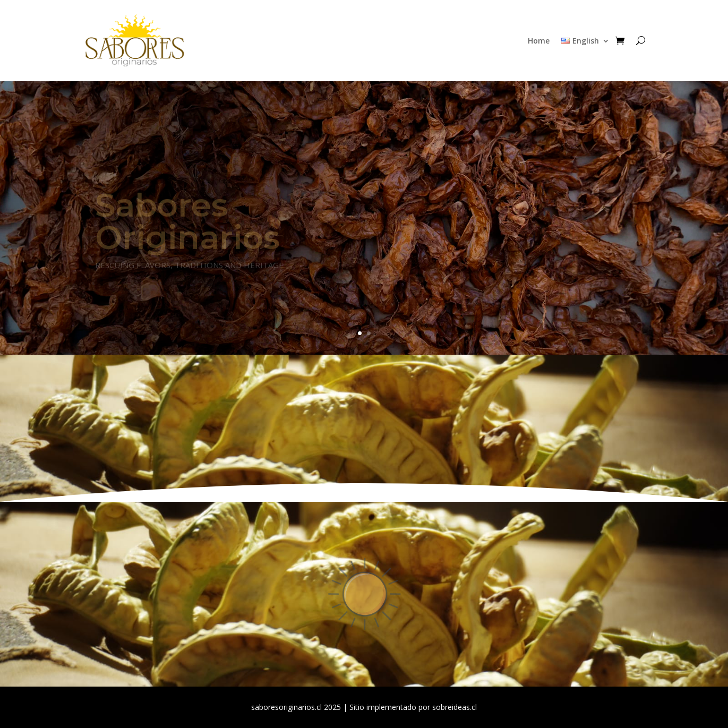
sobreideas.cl (455, 707)
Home (539, 41)
